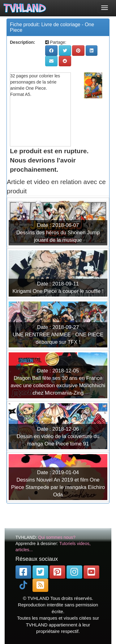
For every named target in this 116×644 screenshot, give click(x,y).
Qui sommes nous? (57, 537)
